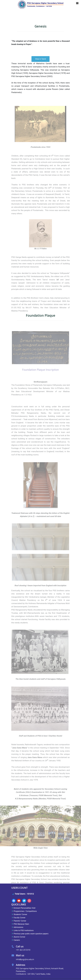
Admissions (18, 927)
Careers (17, 940)
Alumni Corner (19, 937)
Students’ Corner (20, 914)
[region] (40, 831)
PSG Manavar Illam (21, 924)
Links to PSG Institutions (24, 930)
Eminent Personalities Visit (24, 908)
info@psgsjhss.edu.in (25, 959)
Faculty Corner (20, 918)
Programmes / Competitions (25, 911)
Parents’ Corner (20, 921)
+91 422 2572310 (23, 950)
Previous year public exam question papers (31, 934)
